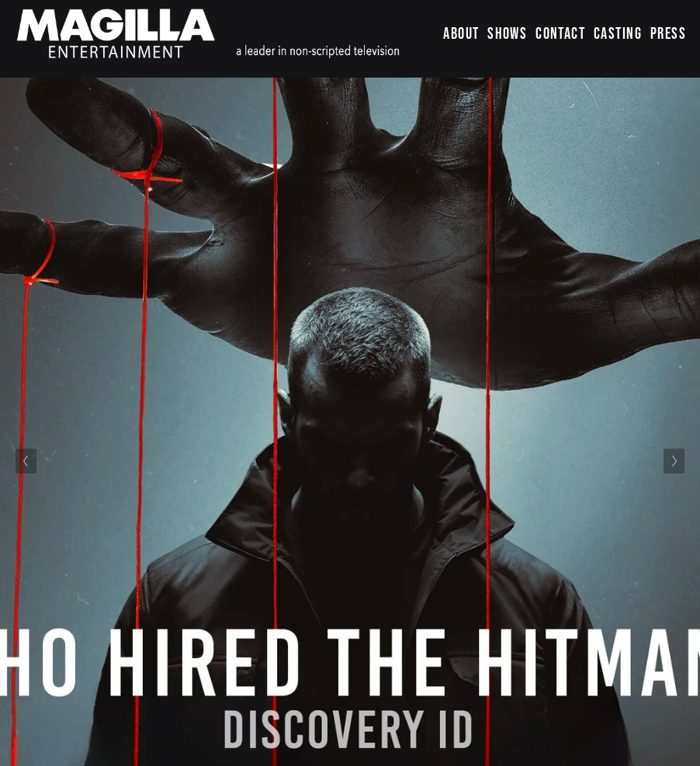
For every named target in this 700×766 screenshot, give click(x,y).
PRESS (668, 33)
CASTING (618, 33)
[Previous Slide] (26, 461)
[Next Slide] (674, 461)
